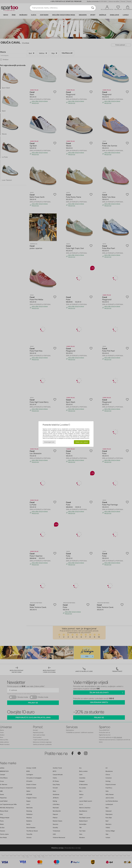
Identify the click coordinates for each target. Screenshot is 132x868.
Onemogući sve (49, 442)
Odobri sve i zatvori (82, 442)
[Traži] (93, 8)
